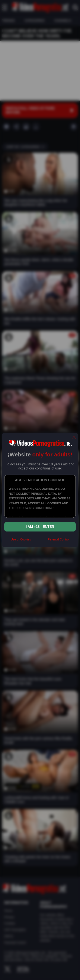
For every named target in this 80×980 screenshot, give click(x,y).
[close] (74, 438)
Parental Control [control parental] (59, 539)
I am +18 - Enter (40, 527)
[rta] (39, 541)
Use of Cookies (21, 539)
